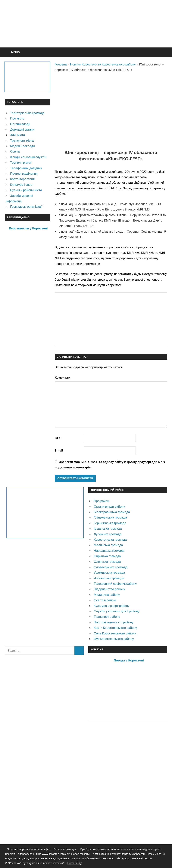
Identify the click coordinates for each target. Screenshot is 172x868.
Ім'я (58, 438)
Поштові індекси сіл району (114, 622)
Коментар (62, 377)
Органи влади (20, 124)
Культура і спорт (22, 184)
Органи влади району (109, 506)
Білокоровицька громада (112, 512)
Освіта (15, 151)
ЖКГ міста (18, 135)
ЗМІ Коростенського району (114, 639)
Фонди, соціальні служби (28, 157)
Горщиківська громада (110, 523)
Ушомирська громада (109, 572)
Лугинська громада (108, 534)
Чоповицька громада (109, 578)
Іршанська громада (108, 528)
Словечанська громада (111, 567)
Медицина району (107, 595)
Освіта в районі (105, 600)
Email (59, 450)
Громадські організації (26, 206)
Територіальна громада (27, 113)
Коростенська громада (110, 539)
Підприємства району (109, 589)
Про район (101, 501)
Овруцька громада (107, 556)
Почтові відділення (24, 173)
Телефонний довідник (26, 168)
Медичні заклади (22, 146)
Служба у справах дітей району (117, 611)
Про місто (17, 118)
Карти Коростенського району (115, 628)
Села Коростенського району (115, 633)
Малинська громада (108, 545)
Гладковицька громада (110, 517)
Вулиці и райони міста (26, 190)
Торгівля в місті (21, 162)
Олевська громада (107, 562)
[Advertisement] (99, 33)
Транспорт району (107, 617)
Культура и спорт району (112, 606)
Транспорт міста (22, 140)
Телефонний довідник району (115, 584)
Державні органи (22, 129)
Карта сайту (74, 863)
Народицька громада (109, 550)
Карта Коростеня (22, 179)
